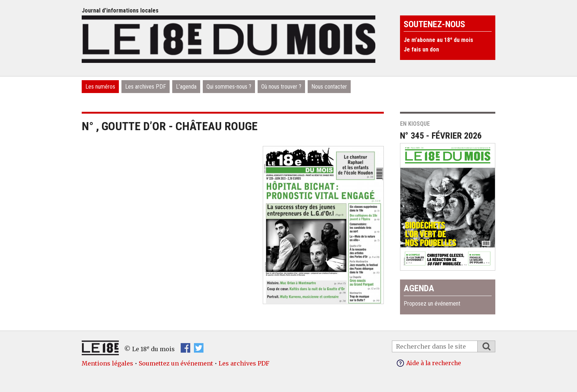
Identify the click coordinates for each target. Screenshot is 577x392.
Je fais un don (421, 49)
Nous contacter (329, 87)
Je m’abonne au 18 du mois (438, 40)
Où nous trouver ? (281, 87)
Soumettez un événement (176, 363)
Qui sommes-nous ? (229, 87)
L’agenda (186, 87)
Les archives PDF (146, 87)
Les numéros (100, 87)
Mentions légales (107, 363)
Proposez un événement (432, 304)
